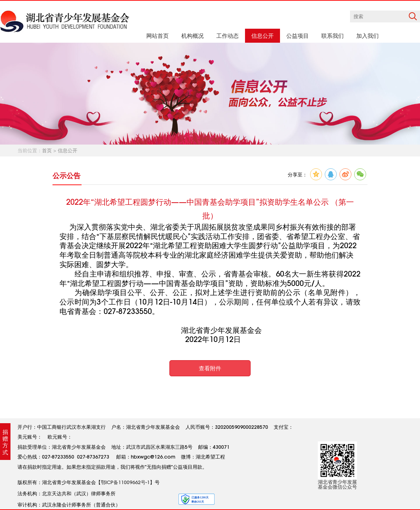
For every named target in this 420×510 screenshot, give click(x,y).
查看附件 (210, 368)
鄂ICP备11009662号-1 (125, 482)
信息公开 (68, 151)
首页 (47, 151)
